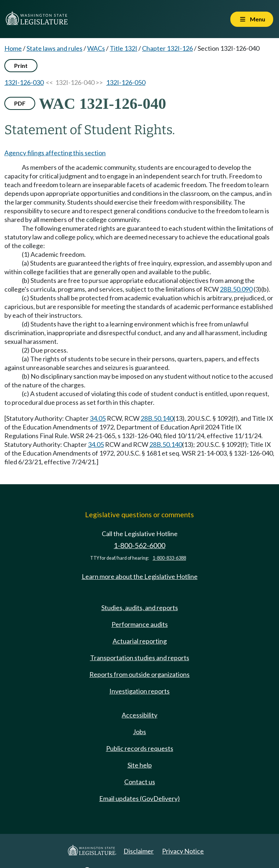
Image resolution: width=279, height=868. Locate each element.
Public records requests (140, 748)
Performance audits (140, 624)
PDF (20, 103)
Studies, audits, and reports (140, 608)
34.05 (98, 418)
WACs (96, 48)
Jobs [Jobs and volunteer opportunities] (139, 732)
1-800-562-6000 (139, 545)
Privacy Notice (183, 851)
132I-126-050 (126, 82)
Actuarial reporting (140, 641)
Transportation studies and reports (140, 658)
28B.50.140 (157, 418)
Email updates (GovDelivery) (139, 798)
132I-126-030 (24, 82)
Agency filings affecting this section (55, 153)
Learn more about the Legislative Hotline (140, 576)
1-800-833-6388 (169, 558)
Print (21, 65)
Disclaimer (139, 851)
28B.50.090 (236, 289)
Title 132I (124, 48)
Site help (140, 765)
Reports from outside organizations (139, 674)
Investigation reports (139, 691)
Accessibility (139, 715)
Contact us (140, 782)
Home (13, 48)
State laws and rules (54, 48)
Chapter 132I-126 (167, 48)
